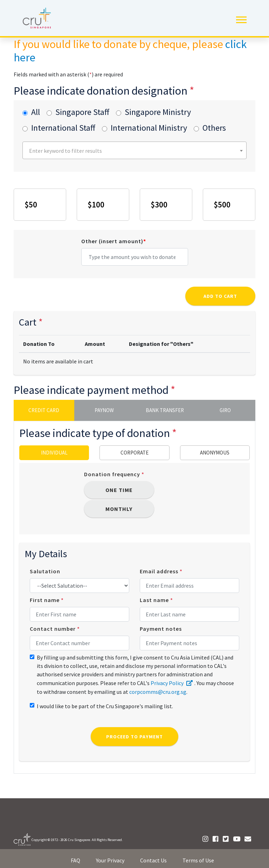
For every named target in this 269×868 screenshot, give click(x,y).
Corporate (134, 453)
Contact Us (153, 860)
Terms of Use (198, 860)
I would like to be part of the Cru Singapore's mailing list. (105, 706)
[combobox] (134, 150)
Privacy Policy (173, 683)
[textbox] (135, 151)
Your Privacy (110, 860)
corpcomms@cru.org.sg (158, 692)
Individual (54, 453)
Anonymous (215, 453)
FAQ (75, 860)
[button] (241, 18)
